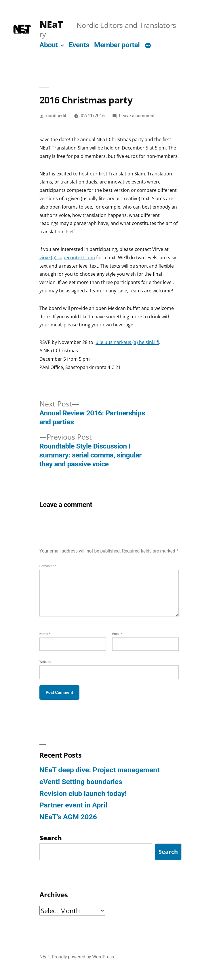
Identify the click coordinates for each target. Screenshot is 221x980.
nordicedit (56, 116)
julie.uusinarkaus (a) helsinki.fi (127, 342)
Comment (48, 566)
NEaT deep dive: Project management (100, 770)
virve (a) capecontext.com (67, 258)
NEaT (51, 24)
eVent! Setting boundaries (81, 782)
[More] (148, 46)
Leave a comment (137, 116)
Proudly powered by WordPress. (83, 957)
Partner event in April (73, 805)
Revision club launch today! (83, 793)
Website (45, 662)
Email (117, 634)
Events (79, 45)
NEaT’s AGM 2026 (68, 817)
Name (45, 634)
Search (168, 852)
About (49, 45)
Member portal (117, 45)
